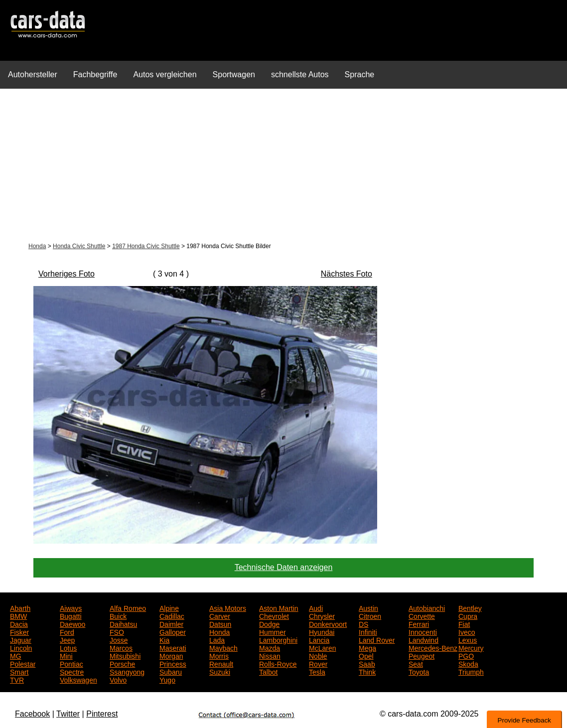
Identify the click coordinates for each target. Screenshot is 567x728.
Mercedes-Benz (433, 647)
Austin (368, 607)
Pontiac (71, 663)
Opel (366, 655)
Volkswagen (78, 679)
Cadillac (172, 615)
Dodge (269, 623)
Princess (173, 663)
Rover (318, 663)
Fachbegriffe (95, 74)
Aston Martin (279, 607)
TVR (17, 679)
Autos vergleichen (165, 74)
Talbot (268, 671)
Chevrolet (274, 615)
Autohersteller (33, 74)
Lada (217, 639)
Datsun (220, 623)
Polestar (23, 663)
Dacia (19, 623)
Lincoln (21, 647)
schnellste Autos (300, 74)
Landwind (424, 639)
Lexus (468, 639)
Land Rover (377, 639)
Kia (164, 639)
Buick (118, 615)
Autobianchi (427, 607)
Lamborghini (278, 639)
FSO (117, 631)
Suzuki (220, 671)
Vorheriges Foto (67, 274)
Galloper (173, 631)
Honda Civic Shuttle (79, 246)
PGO (466, 655)
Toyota (419, 671)
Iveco (467, 631)
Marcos (121, 647)
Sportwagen (234, 74)
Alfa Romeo (128, 607)
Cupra (468, 615)
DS (363, 623)
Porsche (122, 663)
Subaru (171, 671)
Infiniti (368, 631)
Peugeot (422, 655)
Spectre (72, 671)
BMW (18, 615)
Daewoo (72, 623)
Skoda (468, 663)
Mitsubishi (125, 655)
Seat (416, 663)
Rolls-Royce (278, 663)
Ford (67, 631)
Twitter (68, 714)
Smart (19, 671)
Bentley (470, 607)
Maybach (223, 647)
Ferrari (419, 623)
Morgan (171, 655)
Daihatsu (123, 623)
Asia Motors (228, 607)
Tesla (317, 671)
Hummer (273, 631)
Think (367, 671)
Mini (66, 655)
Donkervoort (328, 623)
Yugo (167, 679)
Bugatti (71, 615)
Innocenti (423, 631)
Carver (220, 615)
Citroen (370, 615)
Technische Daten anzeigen (284, 567)
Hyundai (322, 631)
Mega (367, 647)
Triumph (471, 671)
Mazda (270, 647)
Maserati (173, 647)
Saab (367, 663)
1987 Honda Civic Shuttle (146, 246)
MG (16, 655)
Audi (316, 607)
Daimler (171, 623)
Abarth (20, 607)
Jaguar (21, 639)
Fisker (19, 631)
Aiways (71, 607)
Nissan (270, 655)
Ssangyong (127, 671)
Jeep (67, 639)
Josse (119, 639)
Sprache (360, 74)
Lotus (68, 647)
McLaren (322, 647)
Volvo (118, 679)
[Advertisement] (283, 166)
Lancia (319, 639)
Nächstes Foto (347, 274)
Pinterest (102, 714)
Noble (318, 655)
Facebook (32, 714)
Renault (221, 663)
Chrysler (322, 615)
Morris (219, 655)
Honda (37, 246)
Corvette (422, 615)
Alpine (169, 607)
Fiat (464, 623)
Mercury (471, 647)
